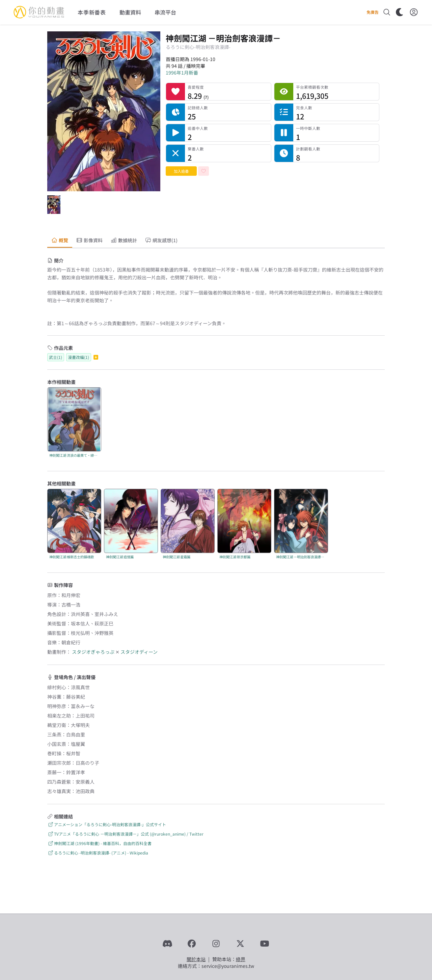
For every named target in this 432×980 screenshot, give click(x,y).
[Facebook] (192, 944)
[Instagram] (216, 944)
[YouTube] (265, 944)
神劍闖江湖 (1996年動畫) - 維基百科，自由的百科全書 (99, 843)
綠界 (241, 959)
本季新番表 (92, 12)
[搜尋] (387, 12)
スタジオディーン (139, 652)
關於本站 (196, 959)
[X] (240, 944)
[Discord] (167, 944)
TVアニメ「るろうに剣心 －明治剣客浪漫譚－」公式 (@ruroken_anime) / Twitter (125, 834)
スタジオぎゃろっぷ (93, 652)
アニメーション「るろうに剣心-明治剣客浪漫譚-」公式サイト (107, 824)
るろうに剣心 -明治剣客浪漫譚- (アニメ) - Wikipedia (98, 853)
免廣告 (373, 12)
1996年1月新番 (182, 73)
